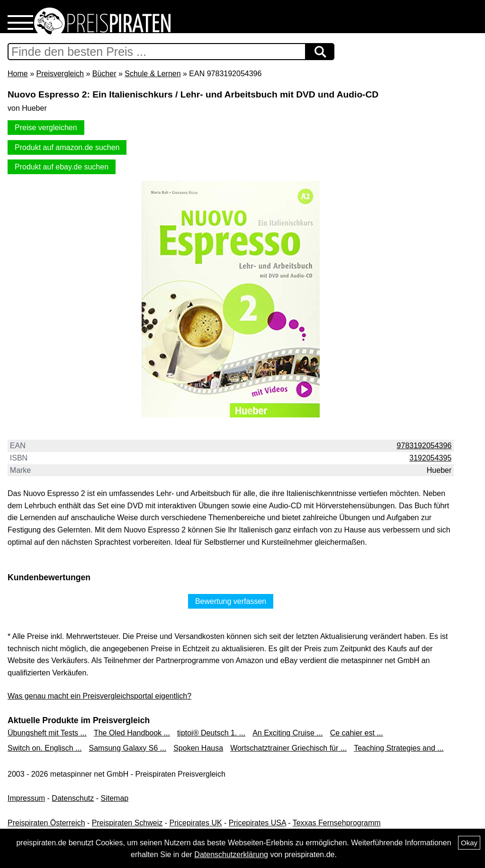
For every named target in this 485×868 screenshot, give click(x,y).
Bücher (104, 74)
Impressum (26, 798)
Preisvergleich (60, 74)
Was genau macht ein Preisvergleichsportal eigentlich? (99, 696)
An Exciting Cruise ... (288, 733)
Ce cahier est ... (357, 733)
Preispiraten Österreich (46, 823)
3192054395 (430, 458)
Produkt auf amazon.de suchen (67, 147)
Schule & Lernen (153, 74)
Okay (469, 843)
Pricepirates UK (195, 823)
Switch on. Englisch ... (45, 748)
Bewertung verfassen (231, 601)
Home (18, 74)
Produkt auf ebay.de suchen (62, 167)
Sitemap (115, 798)
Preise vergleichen (46, 128)
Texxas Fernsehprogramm (337, 823)
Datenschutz (73, 798)
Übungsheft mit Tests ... (47, 733)
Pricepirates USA (257, 823)
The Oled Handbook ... (132, 733)
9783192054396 (424, 446)
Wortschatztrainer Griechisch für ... (288, 748)
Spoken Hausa (198, 748)
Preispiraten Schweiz (127, 823)
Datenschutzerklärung (231, 855)
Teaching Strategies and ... (399, 748)
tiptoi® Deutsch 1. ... (211, 733)
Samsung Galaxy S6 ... (128, 748)
